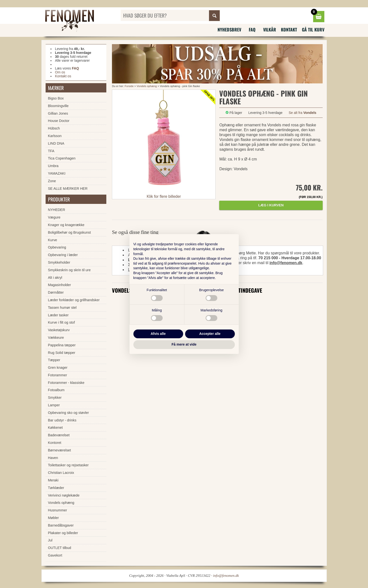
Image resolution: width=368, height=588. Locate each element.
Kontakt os (63, 76)
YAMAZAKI (57, 173)
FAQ (252, 30)
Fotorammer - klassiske (66, 383)
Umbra (53, 166)
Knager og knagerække (66, 225)
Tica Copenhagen (62, 158)
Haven (53, 458)
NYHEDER (57, 210)
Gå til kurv (313, 30)
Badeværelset (59, 435)
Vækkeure (56, 338)
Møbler (54, 518)
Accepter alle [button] (210, 334)
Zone (52, 181)
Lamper (54, 405)
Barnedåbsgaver (61, 525)
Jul (50, 540)
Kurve (53, 240)
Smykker (55, 398)
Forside (129, 86)
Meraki (53, 480)
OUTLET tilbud (60, 548)
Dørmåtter (56, 292)
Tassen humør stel (62, 308)
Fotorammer (58, 375)
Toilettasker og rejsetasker (68, 465)
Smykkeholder (59, 262)
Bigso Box (56, 98)
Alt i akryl (55, 278)
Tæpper (54, 360)
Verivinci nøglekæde (64, 495)
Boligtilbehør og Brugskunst (70, 232)
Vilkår (270, 30)
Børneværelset (60, 450)
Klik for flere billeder (164, 196)
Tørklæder (56, 488)
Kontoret (55, 443)
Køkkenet (55, 428)
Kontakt (289, 30)
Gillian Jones (58, 113)
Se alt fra (303, 113)
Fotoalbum (56, 390)
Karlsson (55, 136)
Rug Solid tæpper (62, 353)
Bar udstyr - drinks (62, 420)
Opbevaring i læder (63, 255)
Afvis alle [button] (158, 334)
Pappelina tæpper (62, 345)
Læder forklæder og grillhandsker (74, 300)
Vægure (54, 217)
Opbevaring (57, 247)
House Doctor (59, 121)
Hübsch (54, 128)
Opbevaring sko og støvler (69, 413)
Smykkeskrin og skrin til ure (69, 270)
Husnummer (58, 510)
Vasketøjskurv (59, 330)
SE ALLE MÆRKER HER (68, 189)
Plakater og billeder (63, 533)
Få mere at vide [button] (184, 344)
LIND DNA (56, 143)
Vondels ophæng (147, 86)
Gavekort (55, 555)
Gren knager (58, 368)
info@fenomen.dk (286, 263)
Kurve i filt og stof (61, 322)
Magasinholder (60, 285)
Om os (60, 72)
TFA (51, 151)
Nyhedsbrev (229, 30)
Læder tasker (58, 315)
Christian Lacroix (61, 473)
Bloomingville (58, 106)
